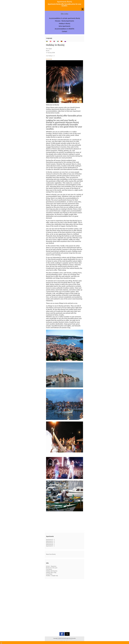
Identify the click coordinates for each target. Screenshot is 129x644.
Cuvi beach (49, 569)
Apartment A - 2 (50, 541)
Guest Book (49, 574)
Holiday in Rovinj (65, 23)
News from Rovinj (51, 554)
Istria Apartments (64, 26)
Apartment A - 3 (50, 543)
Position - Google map (52, 576)
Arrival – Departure (51, 566)
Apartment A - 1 (50, 540)
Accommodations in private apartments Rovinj (64, 18)
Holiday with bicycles (52, 571)
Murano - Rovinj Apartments (64, 21)
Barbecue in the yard (52, 568)
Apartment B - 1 (50, 544)
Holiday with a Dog (51, 572)
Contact (65, 31)
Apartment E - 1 (50, 546)
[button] (65, 9)
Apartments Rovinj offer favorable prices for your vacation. (64, 5)
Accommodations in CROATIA (64, 29)
